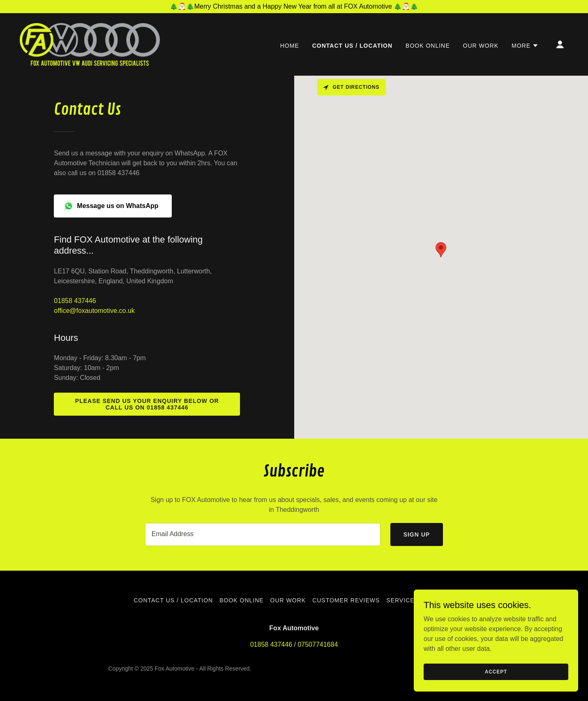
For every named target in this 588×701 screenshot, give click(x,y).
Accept (496, 671)
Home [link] (290, 46)
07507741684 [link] (318, 644)
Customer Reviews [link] (346, 600)
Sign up (417, 534)
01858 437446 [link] (75, 301)
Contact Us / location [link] (352, 46)
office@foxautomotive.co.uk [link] (94, 311)
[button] (525, 46)
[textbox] (263, 534)
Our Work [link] (481, 46)
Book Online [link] (428, 46)
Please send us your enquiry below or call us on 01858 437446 (147, 404)
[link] (90, 44)
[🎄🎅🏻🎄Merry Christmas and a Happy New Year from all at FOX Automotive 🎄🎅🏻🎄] (294, 7)
